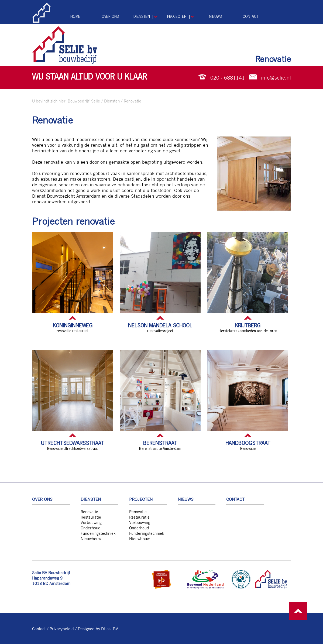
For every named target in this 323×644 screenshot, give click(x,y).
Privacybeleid (62, 629)
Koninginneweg (73, 326)
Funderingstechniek (98, 533)
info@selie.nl (276, 77)
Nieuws (215, 17)
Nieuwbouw (91, 539)
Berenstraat (160, 443)
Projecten (177, 17)
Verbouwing (91, 522)
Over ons (110, 17)
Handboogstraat (248, 443)
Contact (250, 17)
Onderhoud (91, 528)
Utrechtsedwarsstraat (73, 443)
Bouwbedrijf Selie (84, 101)
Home (75, 17)
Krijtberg (248, 326)
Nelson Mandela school (160, 326)
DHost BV (110, 629)
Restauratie (91, 517)
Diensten (142, 17)
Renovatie (133, 101)
